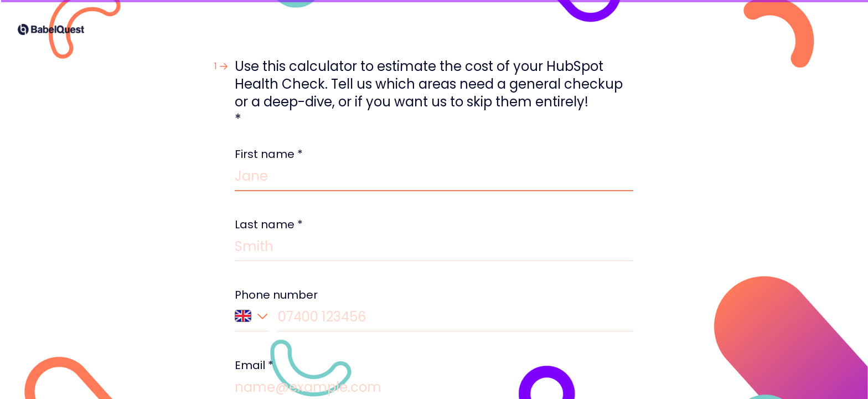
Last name (269, 224)
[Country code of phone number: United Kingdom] (252, 320)
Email (254, 365)
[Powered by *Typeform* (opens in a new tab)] (805, 372)
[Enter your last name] (434, 249)
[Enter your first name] (434, 178)
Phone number (276, 295)
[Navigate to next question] (745, 372)
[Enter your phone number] (456, 319)
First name (269, 154)
